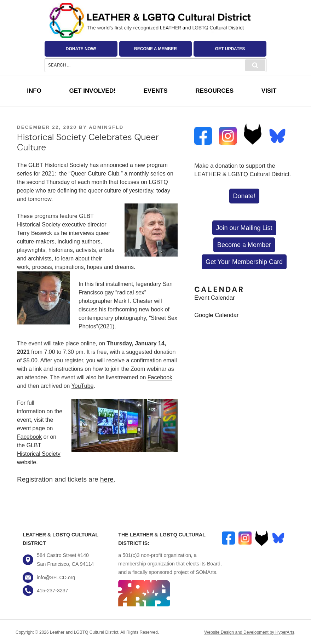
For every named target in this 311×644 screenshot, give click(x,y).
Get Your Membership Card (244, 262)
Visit (269, 91)
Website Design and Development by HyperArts (249, 632)
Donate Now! (81, 49)
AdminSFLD (106, 127)
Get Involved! (92, 91)
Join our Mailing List (244, 228)
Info (34, 91)
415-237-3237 (53, 591)
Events (155, 91)
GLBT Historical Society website (39, 454)
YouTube (83, 386)
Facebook (160, 377)
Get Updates (230, 49)
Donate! (244, 196)
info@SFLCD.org (56, 577)
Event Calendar (214, 298)
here (107, 479)
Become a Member (155, 49)
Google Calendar (216, 315)
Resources (214, 91)
